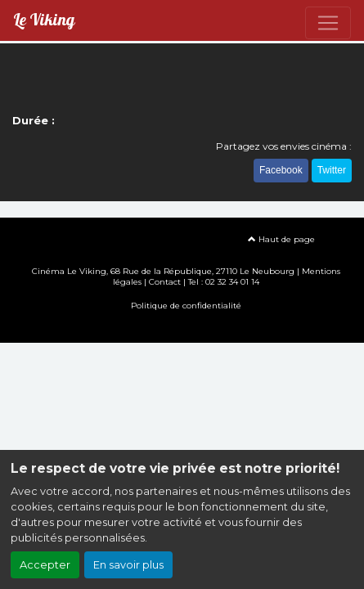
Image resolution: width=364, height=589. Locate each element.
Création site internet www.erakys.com (182, 329)
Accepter (45, 565)
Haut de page (281, 239)
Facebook (281, 170)
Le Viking (44, 20)
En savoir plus (128, 565)
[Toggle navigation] (328, 23)
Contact (165, 282)
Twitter (332, 170)
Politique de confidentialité (186, 306)
